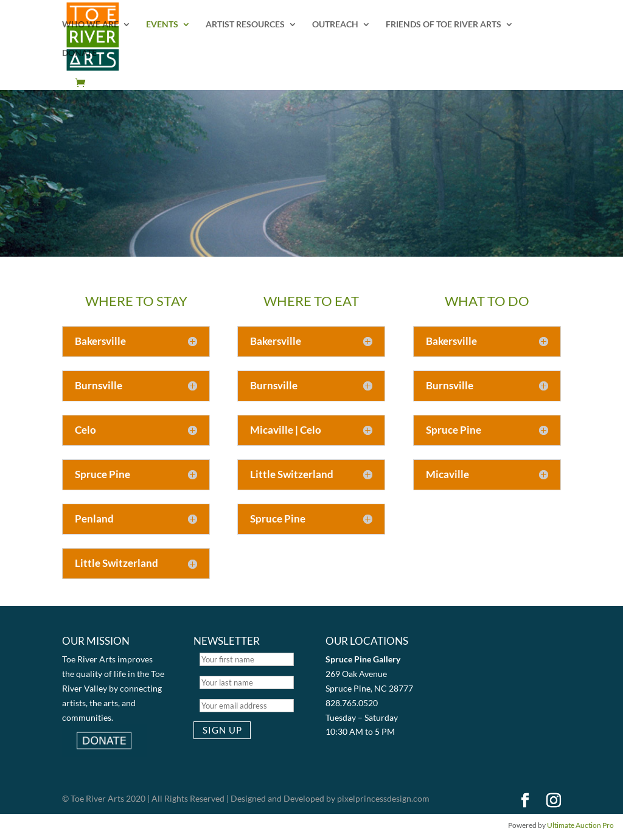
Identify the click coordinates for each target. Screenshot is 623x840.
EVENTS (162, 25)
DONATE (79, 53)
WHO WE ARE (90, 25)
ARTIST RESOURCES (245, 25)
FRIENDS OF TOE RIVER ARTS (444, 25)
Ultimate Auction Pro (580, 825)
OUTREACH (335, 25)
